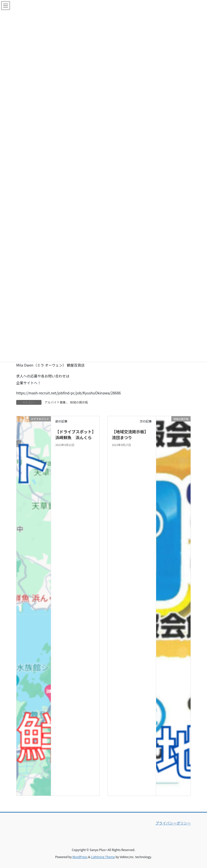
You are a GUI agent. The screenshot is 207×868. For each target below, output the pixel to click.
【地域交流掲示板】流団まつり (130, 434)
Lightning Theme (103, 857)
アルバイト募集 (55, 402)
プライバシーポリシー (173, 823)
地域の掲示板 (79, 402)
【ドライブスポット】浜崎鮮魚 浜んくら (74, 434)
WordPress (80, 857)
